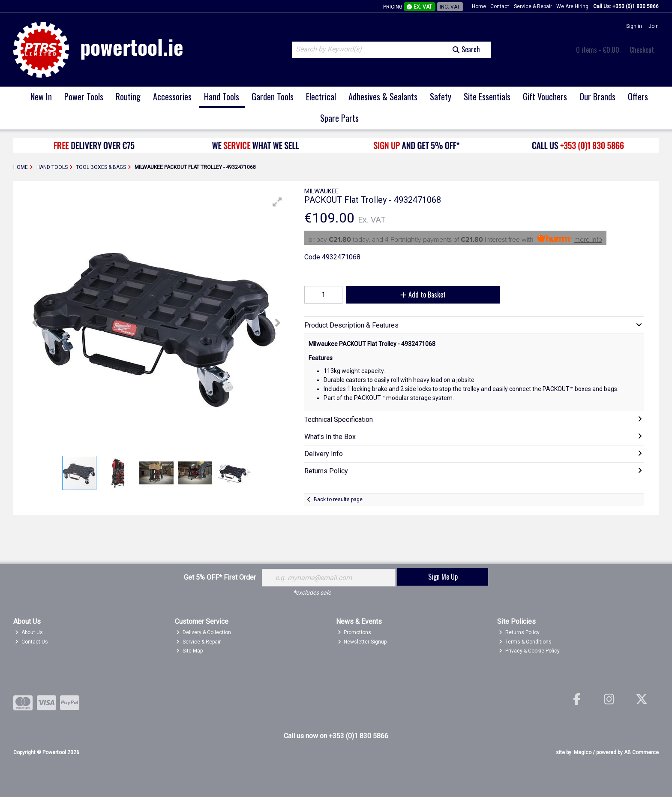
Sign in (634, 26)
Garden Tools (273, 96)
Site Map (189, 651)
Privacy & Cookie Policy (529, 651)
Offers (638, 96)
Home (479, 6)
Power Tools (84, 96)
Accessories (172, 96)
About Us (29, 632)
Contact (500, 6)
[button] (277, 202)
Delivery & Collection (204, 632)
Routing (128, 96)
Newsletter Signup (362, 642)
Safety (441, 96)
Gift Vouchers (545, 96)
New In (41, 96)
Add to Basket (423, 295)
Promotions (355, 632)
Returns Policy (519, 632)
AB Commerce (641, 752)
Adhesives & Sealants (383, 96)
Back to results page (338, 499)
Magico (583, 752)
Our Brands (597, 96)
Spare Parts (339, 118)
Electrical (321, 96)
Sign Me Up (443, 577)
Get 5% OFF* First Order (220, 577)
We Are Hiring (572, 6)
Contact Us (31, 642)
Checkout (642, 50)
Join (654, 26)
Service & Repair (533, 6)
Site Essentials (487, 96)
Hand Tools (222, 96)
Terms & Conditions (525, 642)
